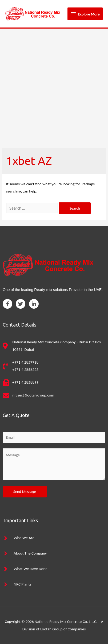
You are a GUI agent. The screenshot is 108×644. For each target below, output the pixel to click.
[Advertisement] (54, 85)
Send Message (25, 492)
